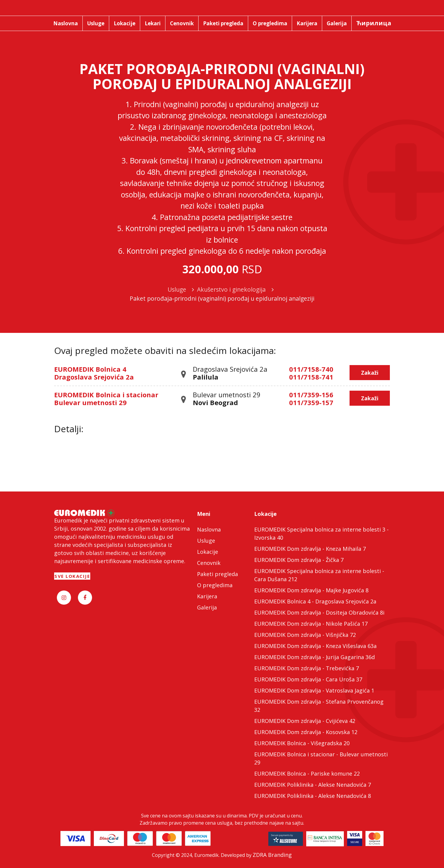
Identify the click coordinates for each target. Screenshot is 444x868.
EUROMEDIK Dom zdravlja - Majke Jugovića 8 (311, 590)
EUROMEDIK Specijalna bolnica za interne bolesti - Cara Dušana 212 (319, 575)
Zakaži (370, 373)
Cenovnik (209, 563)
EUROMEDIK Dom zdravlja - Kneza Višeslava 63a (315, 646)
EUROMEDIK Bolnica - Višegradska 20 (302, 743)
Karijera (207, 596)
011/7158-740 (311, 369)
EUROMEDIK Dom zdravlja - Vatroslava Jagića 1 (314, 690)
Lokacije (208, 552)
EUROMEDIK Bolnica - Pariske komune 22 (307, 773)
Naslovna (209, 529)
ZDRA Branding (272, 855)
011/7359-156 (311, 395)
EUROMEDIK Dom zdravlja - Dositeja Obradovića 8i (319, 612)
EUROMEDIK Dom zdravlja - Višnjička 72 (305, 635)
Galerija (207, 607)
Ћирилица (374, 23)
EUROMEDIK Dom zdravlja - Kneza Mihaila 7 (310, 549)
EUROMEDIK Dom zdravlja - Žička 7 (299, 560)
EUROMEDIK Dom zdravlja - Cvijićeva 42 (305, 721)
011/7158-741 (311, 377)
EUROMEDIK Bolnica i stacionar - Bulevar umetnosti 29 (321, 758)
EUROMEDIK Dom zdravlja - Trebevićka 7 (307, 668)
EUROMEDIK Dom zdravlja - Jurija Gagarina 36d (314, 657)
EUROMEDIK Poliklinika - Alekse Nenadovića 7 (313, 785)
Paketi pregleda (217, 574)
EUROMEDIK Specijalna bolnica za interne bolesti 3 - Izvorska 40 (321, 533)
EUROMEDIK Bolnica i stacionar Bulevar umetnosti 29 (106, 398)
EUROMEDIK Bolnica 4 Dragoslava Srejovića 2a (94, 373)
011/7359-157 (311, 402)
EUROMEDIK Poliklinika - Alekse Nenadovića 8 (313, 796)
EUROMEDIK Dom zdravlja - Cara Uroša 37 (308, 679)
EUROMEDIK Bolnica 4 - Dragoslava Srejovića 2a (315, 601)
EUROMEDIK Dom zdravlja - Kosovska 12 (306, 732)
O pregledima (215, 585)
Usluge (206, 541)
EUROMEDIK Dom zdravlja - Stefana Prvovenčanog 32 (319, 706)
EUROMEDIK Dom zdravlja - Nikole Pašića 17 (311, 624)
